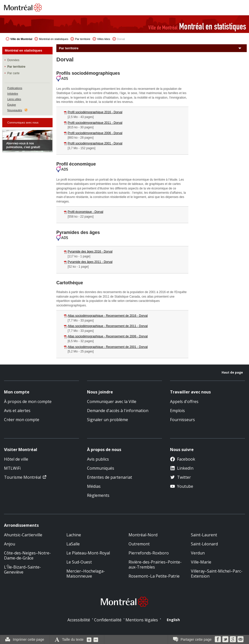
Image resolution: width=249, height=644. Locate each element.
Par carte (13, 73)
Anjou (10, 544)
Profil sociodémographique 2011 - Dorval (95, 123)
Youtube (182, 486)
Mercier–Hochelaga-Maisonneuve (86, 574)
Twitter (180, 477)
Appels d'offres (184, 401)
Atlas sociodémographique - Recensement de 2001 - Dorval (108, 347)
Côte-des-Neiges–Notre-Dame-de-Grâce (27, 555)
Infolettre (13, 94)
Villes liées (104, 39)
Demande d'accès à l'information (118, 411)
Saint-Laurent (204, 535)
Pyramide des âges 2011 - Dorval (90, 262)
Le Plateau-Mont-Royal (88, 553)
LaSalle (73, 544)
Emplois (177, 411)
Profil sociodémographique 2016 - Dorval (95, 112)
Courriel (240, 639)
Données (13, 60)
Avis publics (98, 459)
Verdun (198, 553)
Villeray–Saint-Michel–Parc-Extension (217, 574)
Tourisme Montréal (23, 477)
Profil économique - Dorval (85, 212)
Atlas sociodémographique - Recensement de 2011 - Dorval (108, 326)
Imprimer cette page (29, 639)
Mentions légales (142, 620)
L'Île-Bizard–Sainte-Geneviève (23, 570)
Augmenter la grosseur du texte (89, 639)
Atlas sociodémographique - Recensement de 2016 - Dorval (108, 316)
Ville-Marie (201, 562)
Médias (94, 486)
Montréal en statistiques (54, 39)
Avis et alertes (17, 411)
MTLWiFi (12, 468)
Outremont (139, 544)
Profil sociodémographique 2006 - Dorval (95, 133)
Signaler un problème (108, 420)
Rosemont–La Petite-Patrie (154, 576)
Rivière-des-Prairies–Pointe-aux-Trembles (155, 565)
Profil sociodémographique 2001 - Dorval (95, 143)
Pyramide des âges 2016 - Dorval (90, 252)
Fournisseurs (182, 420)
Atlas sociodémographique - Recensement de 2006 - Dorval (108, 336)
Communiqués (101, 468)
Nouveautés (15, 110)
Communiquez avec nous (23, 123)
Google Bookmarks (233, 639)
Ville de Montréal (21, 39)
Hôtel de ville (16, 459)
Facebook (183, 459)
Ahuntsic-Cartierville (23, 535)
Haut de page (232, 372)
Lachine (74, 535)
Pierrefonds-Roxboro (149, 553)
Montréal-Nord (143, 535)
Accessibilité (79, 620)
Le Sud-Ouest (79, 562)
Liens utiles (14, 99)
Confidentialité (108, 620)
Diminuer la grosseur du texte (96, 639)
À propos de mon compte (28, 401)
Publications (15, 88)
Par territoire (83, 39)
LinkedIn (182, 468)
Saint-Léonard (204, 544)
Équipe (12, 105)
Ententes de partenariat (110, 477)
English (173, 620)
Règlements (98, 495)
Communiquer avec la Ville (112, 401)
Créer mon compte (22, 420)
